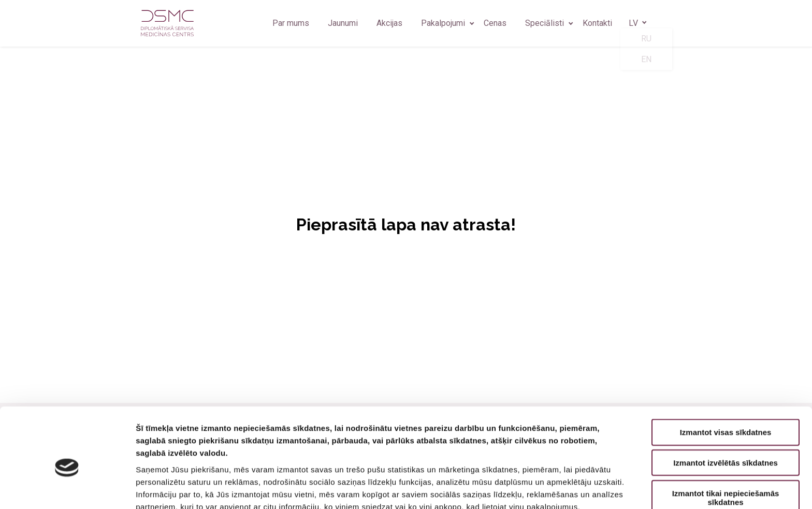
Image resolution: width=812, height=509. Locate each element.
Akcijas (389, 23)
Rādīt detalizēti (564, 489)
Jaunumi (343, 23)
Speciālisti (545, 23)
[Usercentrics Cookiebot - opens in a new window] (67, 489)
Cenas (495, 23)
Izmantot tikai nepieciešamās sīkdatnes (726, 446)
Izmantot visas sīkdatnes (726, 381)
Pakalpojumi (443, 23)
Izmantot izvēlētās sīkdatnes (726, 411)
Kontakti (597, 23)
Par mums (291, 23)
